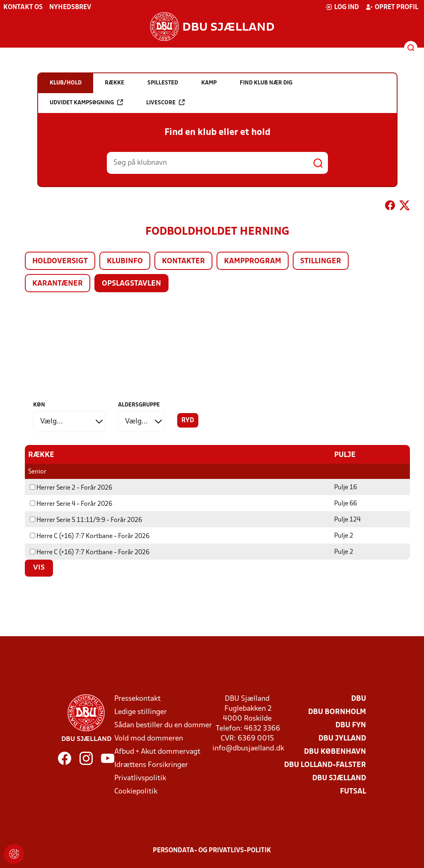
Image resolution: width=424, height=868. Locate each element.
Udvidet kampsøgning (86, 102)
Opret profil (392, 7)
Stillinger (321, 261)
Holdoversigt (60, 261)
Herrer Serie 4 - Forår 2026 (71, 504)
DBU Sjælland (339, 778)
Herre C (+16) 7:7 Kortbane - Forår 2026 (90, 536)
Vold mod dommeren (149, 738)
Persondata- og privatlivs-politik (212, 850)
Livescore (165, 102)
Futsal (353, 791)
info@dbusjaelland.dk (248, 748)
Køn (39, 405)
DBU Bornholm (337, 712)
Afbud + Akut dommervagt (157, 751)
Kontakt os (23, 7)
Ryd (188, 421)
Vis (39, 567)
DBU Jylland (342, 738)
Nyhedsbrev (70, 7)
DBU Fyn (351, 725)
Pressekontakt (137, 698)
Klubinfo (125, 261)
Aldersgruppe (139, 405)
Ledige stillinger (141, 712)
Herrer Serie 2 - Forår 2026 (71, 488)
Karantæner (58, 284)
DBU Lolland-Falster (325, 765)
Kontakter (183, 261)
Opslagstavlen (131, 284)
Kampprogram (253, 261)
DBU (359, 698)
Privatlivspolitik (140, 778)
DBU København (335, 751)
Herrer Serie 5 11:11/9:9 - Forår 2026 (86, 520)
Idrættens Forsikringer (151, 765)
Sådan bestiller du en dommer (163, 725)
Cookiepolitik (136, 791)
